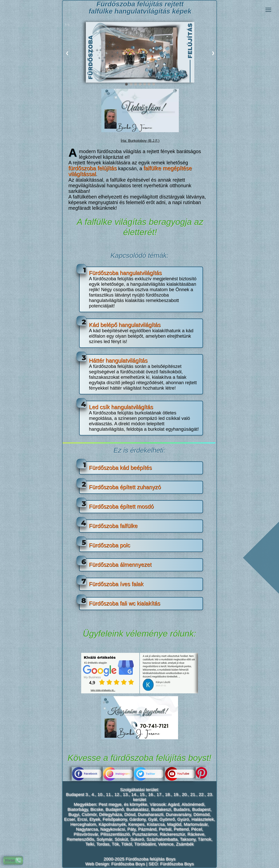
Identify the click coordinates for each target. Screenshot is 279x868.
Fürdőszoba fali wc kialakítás (125, 603)
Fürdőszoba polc (110, 545)
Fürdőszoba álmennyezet (120, 565)
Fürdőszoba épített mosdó (121, 506)
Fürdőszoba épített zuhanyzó (125, 487)
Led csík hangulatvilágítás (121, 407)
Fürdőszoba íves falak (116, 584)
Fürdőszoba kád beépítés (120, 468)
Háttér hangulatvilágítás (118, 361)
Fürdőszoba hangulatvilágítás (125, 273)
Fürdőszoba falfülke (113, 526)
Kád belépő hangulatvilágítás (125, 325)
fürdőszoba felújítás (93, 168)
